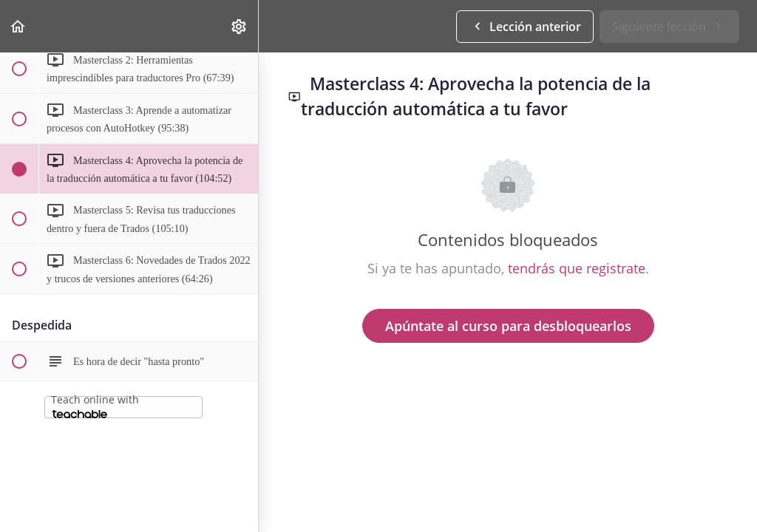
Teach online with (95, 405)
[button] (18, 26)
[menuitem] (240, 26)
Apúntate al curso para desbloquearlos (508, 326)
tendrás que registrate (577, 268)
